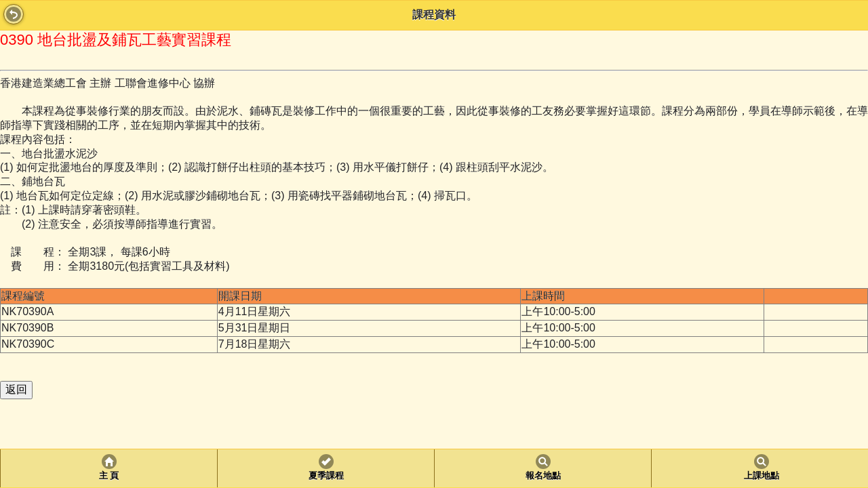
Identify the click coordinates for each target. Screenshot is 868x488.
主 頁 (109, 476)
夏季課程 (326, 476)
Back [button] (14, 14)
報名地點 (543, 476)
